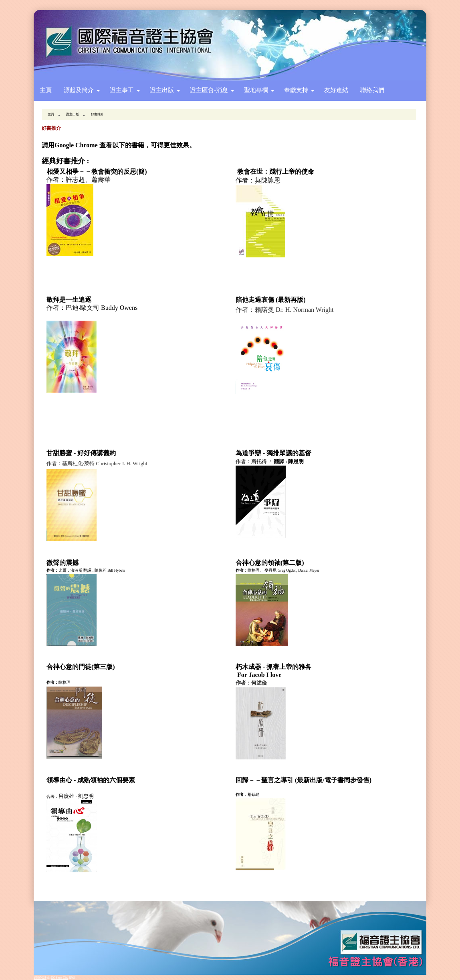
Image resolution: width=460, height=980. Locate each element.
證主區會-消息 (209, 90)
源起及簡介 (79, 90)
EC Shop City (60, 978)
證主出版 (162, 90)
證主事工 (122, 90)
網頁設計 (40, 978)
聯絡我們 (372, 90)
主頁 (46, 90)
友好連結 (336, 90)
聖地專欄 (256, 90)
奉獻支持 (296, 90)
